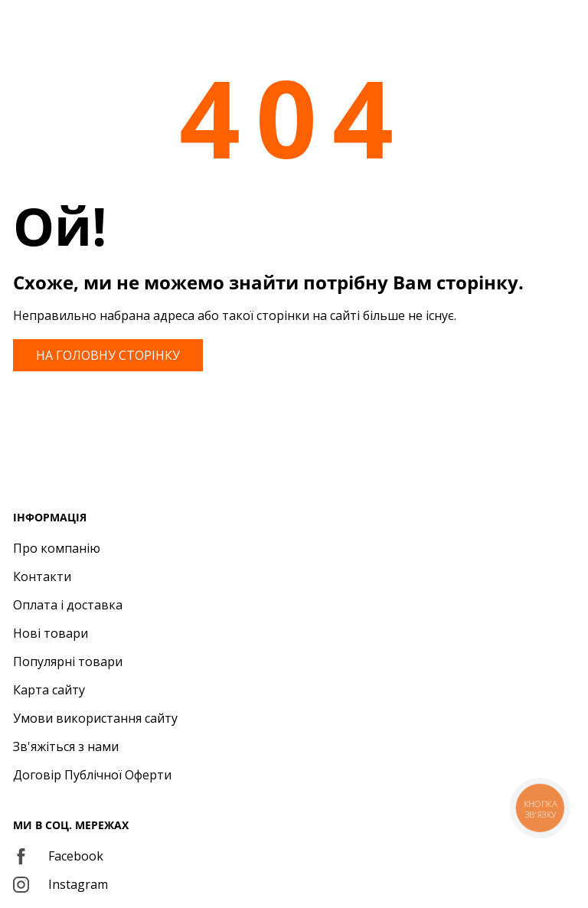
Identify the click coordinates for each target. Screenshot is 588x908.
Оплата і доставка (68, 605)
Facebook (58, 856)
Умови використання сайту (95, 718)
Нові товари (51, 633)
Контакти (42, 576)
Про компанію (57, 548)
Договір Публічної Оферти (92, 775)
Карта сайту (49, 690)
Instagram (60, 884)
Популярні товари (68, 661)
